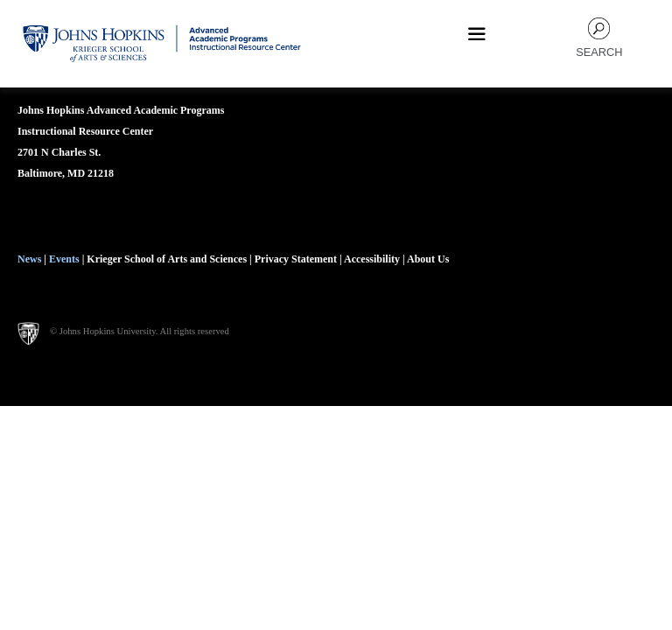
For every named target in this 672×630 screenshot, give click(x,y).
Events (64, 259)
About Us (428, 259)
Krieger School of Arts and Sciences (167, 259)
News (29, 259)
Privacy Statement (297, 259)
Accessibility (372, 259)
